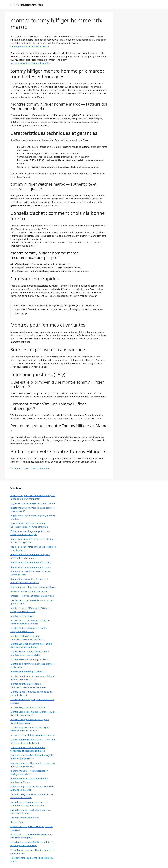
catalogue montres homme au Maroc (30, 46)
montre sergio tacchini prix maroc (28, 707)
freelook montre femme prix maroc (29, 591)
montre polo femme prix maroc (27, 672)
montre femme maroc (22, 616)
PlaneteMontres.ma (27, 5)
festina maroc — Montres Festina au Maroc (33, 587)
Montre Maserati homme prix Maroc (29, 659)
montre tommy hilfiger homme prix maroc (33, 735)
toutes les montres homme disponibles (31, 63)
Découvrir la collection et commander (30, 468)
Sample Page (17, 822)
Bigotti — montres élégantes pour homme (33, 503)
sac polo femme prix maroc (25, 818)
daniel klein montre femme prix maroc (31, 562)
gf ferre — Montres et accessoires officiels (32, 596)
